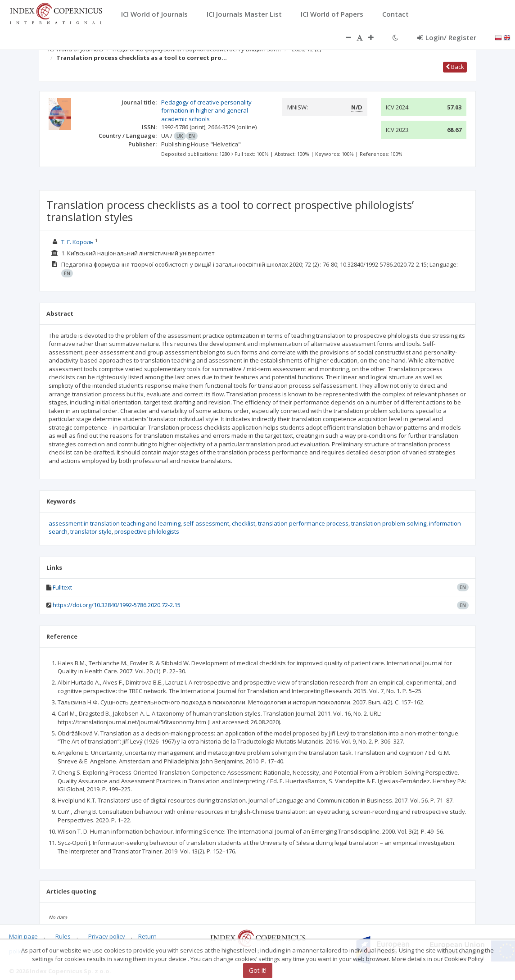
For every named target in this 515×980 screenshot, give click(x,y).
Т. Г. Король (77, 242)
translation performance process (303, 523)
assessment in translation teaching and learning (115, 523)
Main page (23, 936)
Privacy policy (107, 936)
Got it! (258, 970)
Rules (63, 936)
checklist (244, 523)
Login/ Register (447, 37)
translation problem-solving (389, 523)
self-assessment (206, 523)
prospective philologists (147, 531)
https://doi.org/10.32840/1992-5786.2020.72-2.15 (117, 605)
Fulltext (62, 587)
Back (455, 67)
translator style (91, 531)
